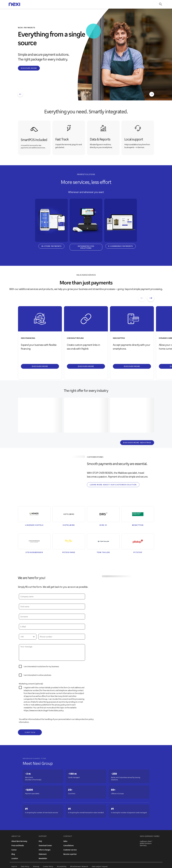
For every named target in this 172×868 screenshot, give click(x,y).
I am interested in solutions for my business (41, 667)
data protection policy (84, 720)
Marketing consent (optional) (31, 684)
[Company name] (52, 597)
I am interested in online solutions (37, 675)
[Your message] (52, 653)
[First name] (52, 607)
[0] (20, 688)
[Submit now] (30, 733)
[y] (20, 667)
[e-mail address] (52, 627)
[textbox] (28, 637)
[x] (20, 676)
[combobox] (28, 637)
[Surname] (52, 617)
